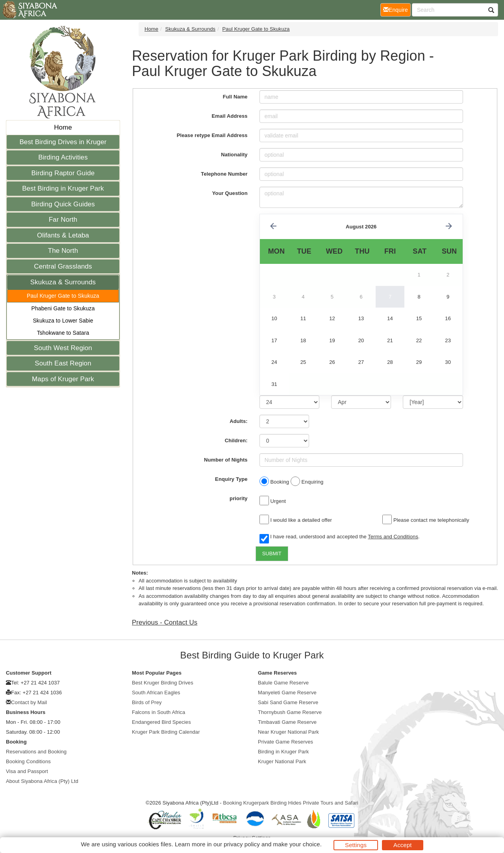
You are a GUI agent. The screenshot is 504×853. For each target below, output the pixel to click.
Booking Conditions (28, 761)
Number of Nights (226, 460)
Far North (63, 220)
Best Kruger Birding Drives (163, 683)
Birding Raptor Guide (63, 173)
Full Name (235, 97)
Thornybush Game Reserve (290, 712)
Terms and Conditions (393, 537)
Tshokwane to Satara (63, 333)
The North (63, 251)
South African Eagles (156, 693)
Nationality (234, 155)
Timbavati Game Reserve (287, 722)
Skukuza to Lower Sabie (63, 321)
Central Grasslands (63, 266)
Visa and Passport (27, 771)
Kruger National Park (282, 761)
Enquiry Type (231, 479)
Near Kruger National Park (288, 732)
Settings (356, 845)
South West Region (63, 348)
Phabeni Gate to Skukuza (63, 308)
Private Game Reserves (285, 742)
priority (239, 498)
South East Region (63, 363)
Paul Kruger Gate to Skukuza (63, 296)
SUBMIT (272, 554)
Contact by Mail (29, 702)
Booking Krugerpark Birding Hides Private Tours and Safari (291, 803)
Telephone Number (224, 174)
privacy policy (242, 844)
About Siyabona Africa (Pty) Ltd (42, 781)
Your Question (230, 193)
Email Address (230, 116)
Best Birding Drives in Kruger (63, 142)
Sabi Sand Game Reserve (288, 702)
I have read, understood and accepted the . (340, 537)
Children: (236, 440)
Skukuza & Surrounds (63, 282)
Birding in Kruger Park (283, 752)
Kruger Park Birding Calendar (166, 732)
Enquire (397, 9)
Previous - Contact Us (165, 622)
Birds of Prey (147, 702)
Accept (402, 845)
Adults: (238, 421)
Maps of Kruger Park (63, 379)
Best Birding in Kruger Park (63, 188)
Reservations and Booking (36, 752)
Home (63, 127)
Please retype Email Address (212, 135)
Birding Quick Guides (63, 204)
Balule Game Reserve (283, 683)
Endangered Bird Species (161, 722)
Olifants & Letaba (63, 235)
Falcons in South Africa (158, 712)
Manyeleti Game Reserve (287, 693)
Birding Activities (63, 157)
